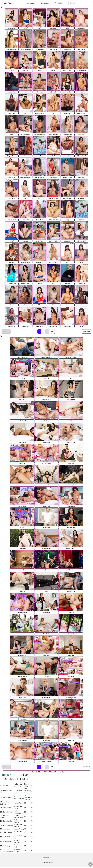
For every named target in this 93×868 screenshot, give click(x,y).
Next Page (87, 331)
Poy (40, 198)
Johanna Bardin (40, 49)
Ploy (54, 156)
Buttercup (53, 28)
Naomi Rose (40, 262)
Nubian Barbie (67, 156)
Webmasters (46, 857)
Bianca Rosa (71, 442)
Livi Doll (46, 485)
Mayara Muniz (26, 135)
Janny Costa (40, 241)
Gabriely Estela (22, 762)
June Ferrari (12, 177)
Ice (40, 28)
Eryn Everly (67, 49)
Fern (12, 71)
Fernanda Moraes (71, 357)
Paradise (47, 719)
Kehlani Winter (46, 549)
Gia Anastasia (71, 591)
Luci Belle (22, 591)
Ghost (22, 527)
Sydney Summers (22, 357)
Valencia (71, 612)
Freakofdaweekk (39, 135)
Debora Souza (12, 49)
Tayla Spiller (67, 241)
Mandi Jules (22, 698)
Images (33, 3)
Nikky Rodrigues (22, 719)
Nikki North (46, 442)
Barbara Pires (12, 220)
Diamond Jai (12, 92)
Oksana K (81, 135)
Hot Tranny (20, 803)
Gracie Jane (67, 326)
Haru (26, 92)
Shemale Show (8, 812)
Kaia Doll (46, 570)
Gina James (71, 676)
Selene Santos (22, 442)
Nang (53, 113)
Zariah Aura (22, 506)
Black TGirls (6, 837)
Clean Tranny (7, 807)
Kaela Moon (40, 220)
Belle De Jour (12, 326)
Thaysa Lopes (71, 740)
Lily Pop (26, 71)
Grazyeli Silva (67, 71)
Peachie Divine (22, 676)
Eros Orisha (12, 113)
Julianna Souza (22, 740)
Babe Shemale (7, 832)
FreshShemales (19, 798)
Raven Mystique (71, 698)
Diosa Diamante (26, 262)
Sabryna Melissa (26, 49)
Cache (26, 156)
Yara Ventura (22, 485)
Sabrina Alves (67, 134)
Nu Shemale (7, 841)
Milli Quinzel (40, 92)
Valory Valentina (46, 762)
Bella (26, 28)
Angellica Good (22, 613)
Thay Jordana (71, 506)
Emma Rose (22, 634)
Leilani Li (71, 634)
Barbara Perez (81, 71)
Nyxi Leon (67, 113)
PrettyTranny (8, 3)
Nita (67, 305)
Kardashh (54, 71)
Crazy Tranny (7, 829)
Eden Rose (81, 177)
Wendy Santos (53, 198)
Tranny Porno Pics (26, 786)
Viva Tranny (20, 829)
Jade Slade (22, 400)
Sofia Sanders (67, 92)
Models (60, 3)
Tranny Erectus (8, 797)
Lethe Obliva (81, 28)
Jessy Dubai (46, 613)
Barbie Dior (26, 326)
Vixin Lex (71, 464)
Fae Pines (26, 241)
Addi (40, 71)
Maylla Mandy (22, 421)
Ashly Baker (67, 284)
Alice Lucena (53, 177)
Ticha (12, 241)
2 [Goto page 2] (43, 331)
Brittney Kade (54, 262)
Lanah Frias (12, 198)
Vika (53, 305)
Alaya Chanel (53, 326)
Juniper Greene (26, 284)
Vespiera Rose (67, 177)
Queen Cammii (40, 177)
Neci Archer (22, 378)
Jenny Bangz (81, 198)
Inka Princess (54, 135)
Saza (67, 28)
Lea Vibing (54, 49)
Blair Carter (71, 570)
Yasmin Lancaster (26, 177)
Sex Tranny (6, 846)
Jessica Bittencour (46, 357)
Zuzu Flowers (71, 400)
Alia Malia (53, 92)
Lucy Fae (40, 156)
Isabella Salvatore (47, 421)
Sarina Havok (22, 655)
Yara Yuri (47, 378)
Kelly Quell (22, 464)
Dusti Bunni (39, 326)
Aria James (46, 527)
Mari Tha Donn (81, 113)
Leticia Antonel (71, 549)
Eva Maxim (46, 634)
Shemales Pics (7, 821)
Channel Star (12, 284)
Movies (47, 3)
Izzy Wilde (22, 570)
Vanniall (12, 262)
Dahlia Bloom (46, 464)
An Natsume (12, 28)
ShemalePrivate (8, 826)
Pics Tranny (6, 785)
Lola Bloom (71, 421)
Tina (12, 305)
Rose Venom (81, 49)
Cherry (81, 262)
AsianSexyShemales (7, 851)
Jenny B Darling (54, 241)
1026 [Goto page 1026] (52, 331)
